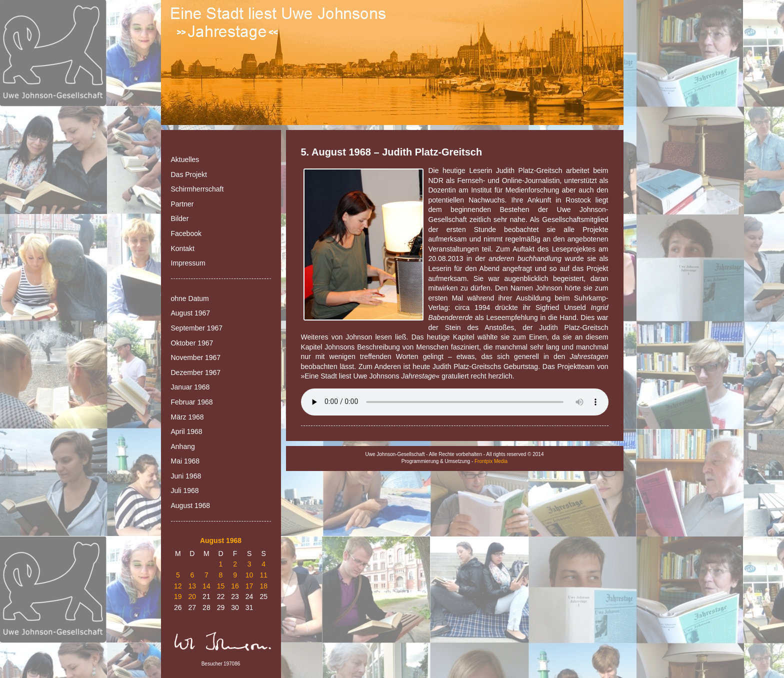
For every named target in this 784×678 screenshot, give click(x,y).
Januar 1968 (190, 387)
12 (178, 586)
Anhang (183, 446)
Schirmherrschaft (197, 189)
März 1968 (187, 417)
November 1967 (196, 357)
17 (249, 586)
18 (263, 586)
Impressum (188, 263)
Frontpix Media (491, 461)
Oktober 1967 (192, 343)
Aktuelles (185, 159)
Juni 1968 (186, 476)
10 (249, 575)
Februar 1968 (192, 402)
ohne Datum (190, 298)
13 (192, 586)
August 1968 (191, 505)
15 (221, 586)
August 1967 (191, 313)
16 (235, 586)
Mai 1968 (185, 461)
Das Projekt (189, 174)
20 (192, 596)
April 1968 (187, 431)
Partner (182, 204)
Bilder (180, 218)
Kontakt (183, 248)
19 (178, 596)
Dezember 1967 (196, 372)
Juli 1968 (185, 490)
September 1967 (197, 328)
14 (206, 586)
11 (263, 575)
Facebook (186, 233)
